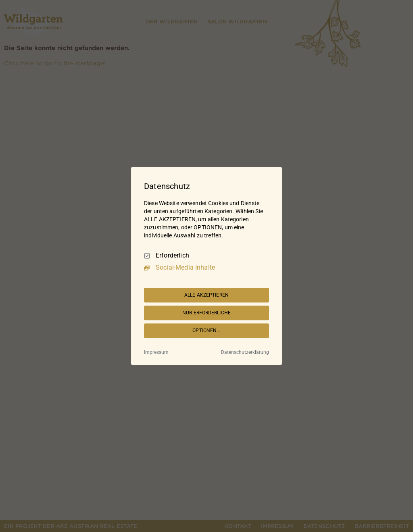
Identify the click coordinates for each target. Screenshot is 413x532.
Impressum (156, 353)
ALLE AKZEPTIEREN (206, 295)
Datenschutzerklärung (245, 353)
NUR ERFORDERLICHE (206, 313)
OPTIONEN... (206, 330)
